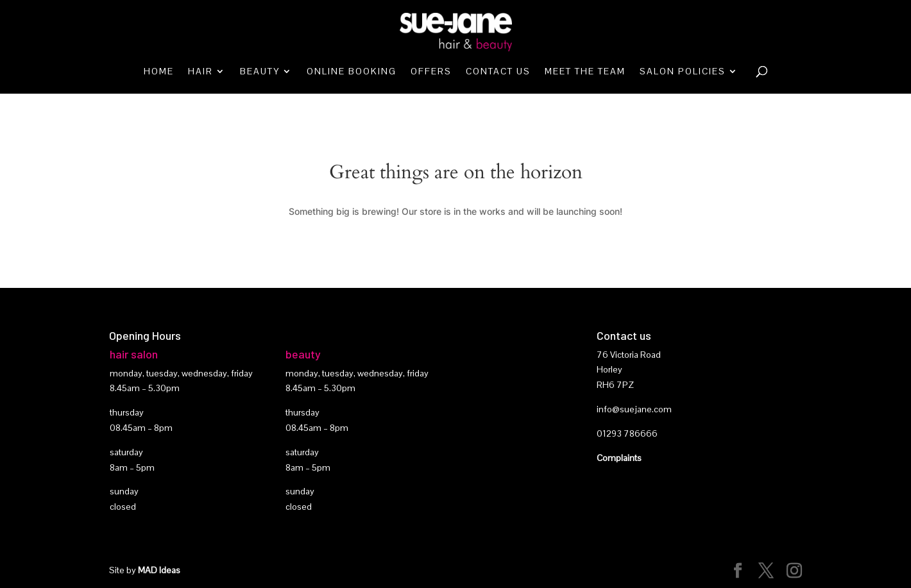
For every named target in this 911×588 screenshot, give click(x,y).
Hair (200, 72)
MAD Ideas (159, 570)
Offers (431, 72)
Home (159, 72)
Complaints (619, 458)
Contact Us (498, 72)
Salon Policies (683, 72)
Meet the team (585, 72)
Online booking (352, 72)
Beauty (260, 72)
